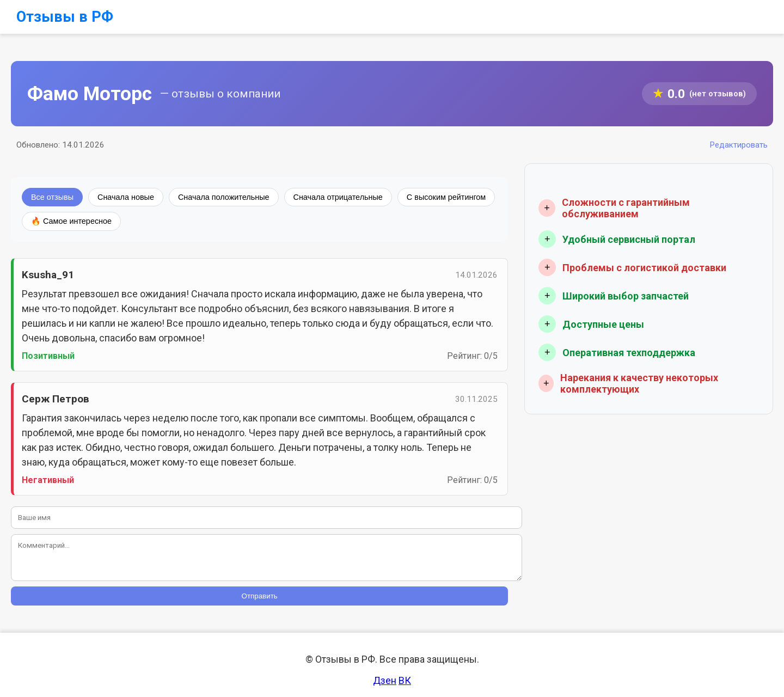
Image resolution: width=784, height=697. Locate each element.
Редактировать (739, 145)
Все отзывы (52, 197)
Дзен (385, 680)
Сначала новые (126, 197)
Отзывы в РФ (65, 17)
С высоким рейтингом (446, 197)
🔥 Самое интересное (71, 221)
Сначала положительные (224, 197)
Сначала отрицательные (338, 197)
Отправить (260, 596)
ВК (405, 680)
